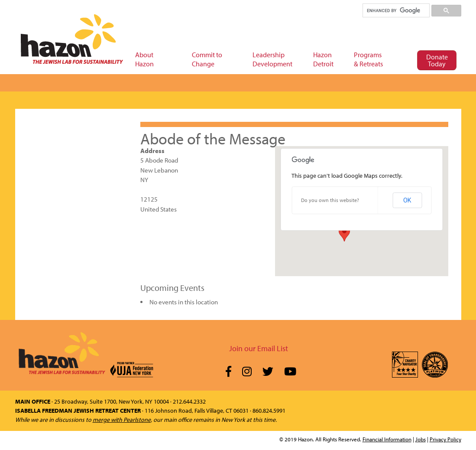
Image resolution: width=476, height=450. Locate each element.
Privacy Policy (445, 439)
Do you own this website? (330, 200)
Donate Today (437, 60)
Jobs (421, 439)
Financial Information (387, 439)
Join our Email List (259, 348)
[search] (396, 10)
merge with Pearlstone (122, 420)
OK (407, 200)
